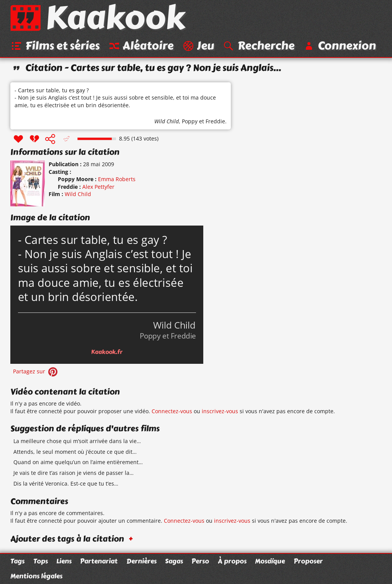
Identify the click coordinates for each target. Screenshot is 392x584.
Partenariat (99, 561)
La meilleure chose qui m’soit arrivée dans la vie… (77, 441)
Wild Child (167, 121)
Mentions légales (36, 576)
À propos (232, 561)
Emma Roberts (117, 179)
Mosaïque (270, 561)
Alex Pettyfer (98, 187)
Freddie (215, 121)
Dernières (141, 561)
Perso (200, 561)
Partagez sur (36, 371)
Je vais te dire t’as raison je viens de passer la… (73, 473)
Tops (41, 561)
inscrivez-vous (220, 411)
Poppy (190, 121)
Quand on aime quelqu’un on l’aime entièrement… (78, 462)
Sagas (174, 561)
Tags (17, 561)
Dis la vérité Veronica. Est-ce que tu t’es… (66, 483)
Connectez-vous (172, 411)
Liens (64, 561)
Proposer (308, 561)
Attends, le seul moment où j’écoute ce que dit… (75, 452)
